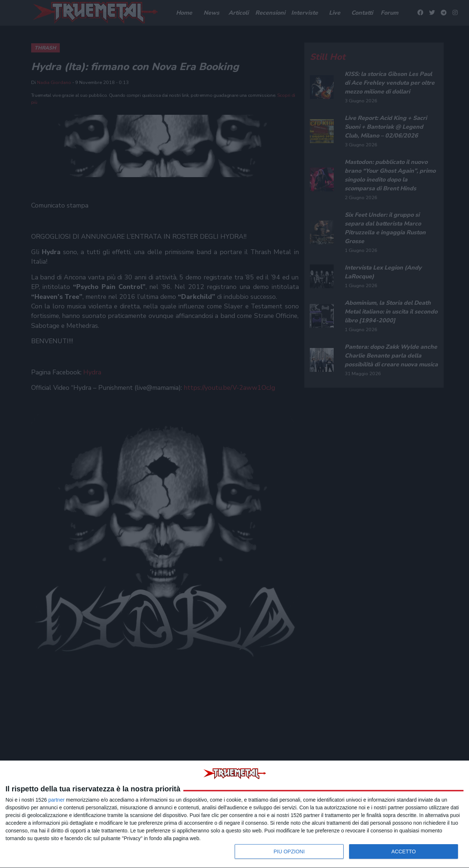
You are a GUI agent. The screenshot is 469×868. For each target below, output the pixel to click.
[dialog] (234, 814)
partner (56, 800)
